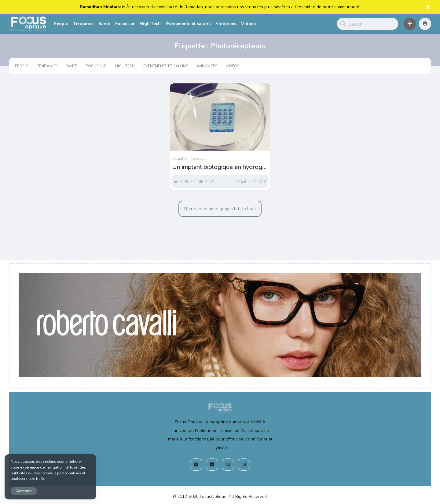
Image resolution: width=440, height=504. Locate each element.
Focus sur (125, 24)
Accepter (24, 491)
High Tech (150, 24)
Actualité (180, 159)
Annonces (226, 24)
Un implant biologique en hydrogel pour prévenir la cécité (220, 167)
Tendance (83, 24)
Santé (104, 24)
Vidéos (248, 24)
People (61, 24)
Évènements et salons (188, 24)
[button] (410, 24)
